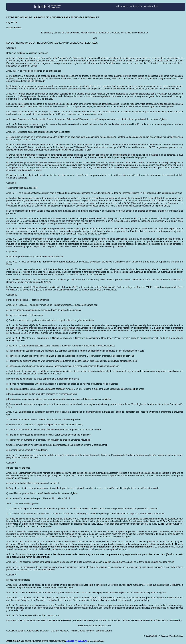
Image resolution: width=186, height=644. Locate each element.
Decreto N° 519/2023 (77, 641)
